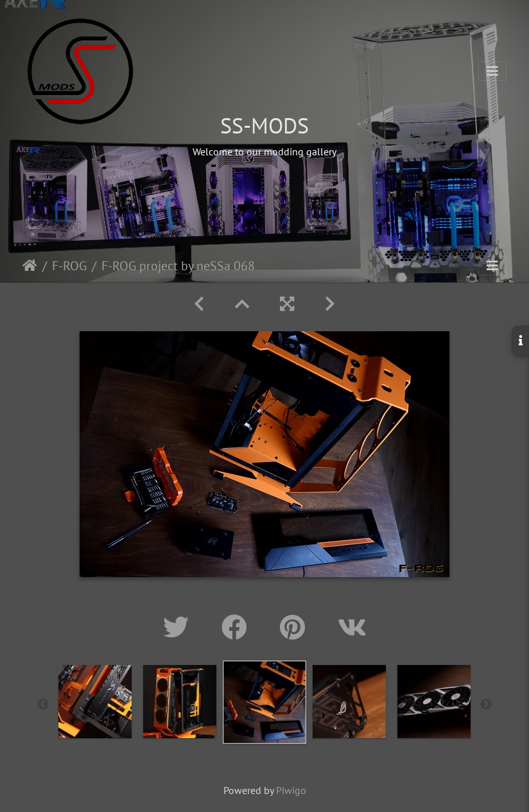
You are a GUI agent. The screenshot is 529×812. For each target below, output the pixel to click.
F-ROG (69, 266)
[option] (95, 702)
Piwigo (291, 790)
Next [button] (486, 705)
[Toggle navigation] (492, 71)
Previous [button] (43, 705)
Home (30, 266)
